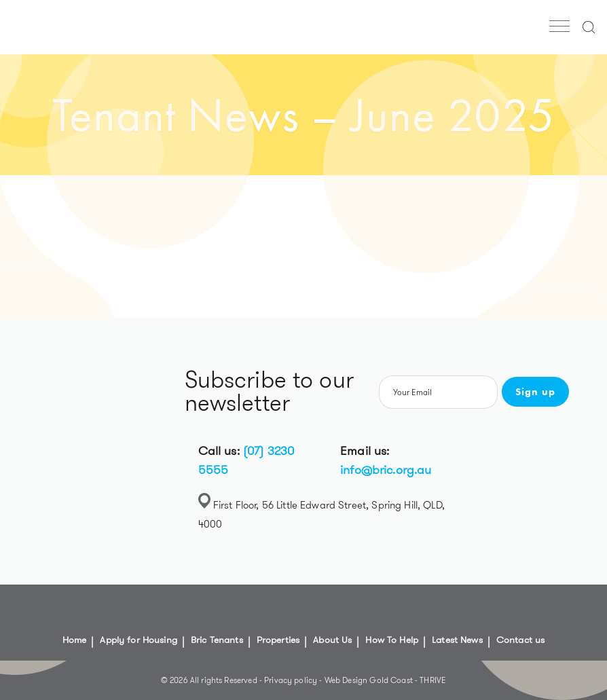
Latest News (457, 640)
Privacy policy (292, 680)
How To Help (392, 640)
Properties (278, 640)
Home (75, 640)
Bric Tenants (217, 640)
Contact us (521, 640)
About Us (332, 640)
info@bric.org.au (386, 470)
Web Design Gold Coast (369, 680)
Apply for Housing (139, 640)
